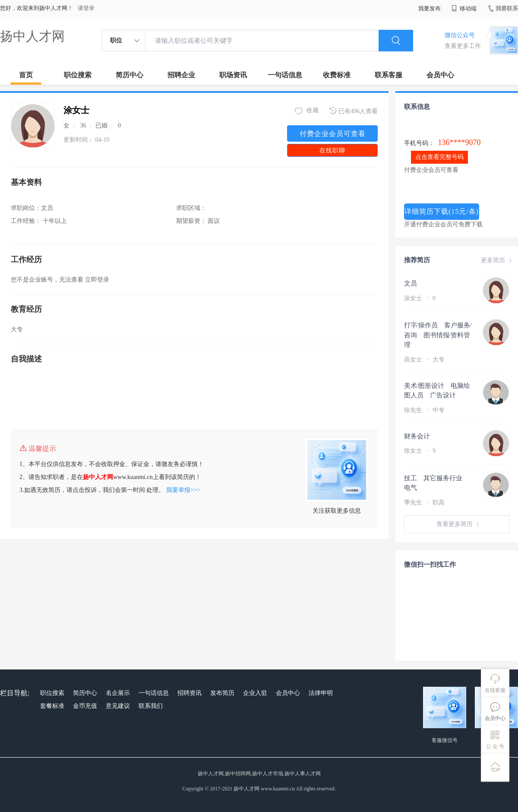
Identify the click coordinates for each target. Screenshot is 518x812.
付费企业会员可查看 (333, 134)
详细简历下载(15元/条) (442, 211)
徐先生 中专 (425, 410)
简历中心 (129, 75)
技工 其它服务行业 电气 (436, 483)
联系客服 (388, 75)
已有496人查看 (354, 111)
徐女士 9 (420, 451)
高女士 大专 (425, 360)
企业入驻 (255, 693)
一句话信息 (285, 75)
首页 (26, 75)
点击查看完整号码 (439, 157)
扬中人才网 (32, 36)
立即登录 (97, 280)
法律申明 (321, 693)
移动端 (464, 8)
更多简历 (497, 260)
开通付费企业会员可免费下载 (443, 224)
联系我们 (151, 706)
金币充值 (85, 706)
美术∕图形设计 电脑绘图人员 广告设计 (437, 391)
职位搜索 (78, 75)
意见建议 (118, 706)
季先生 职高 (425, 503)
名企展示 (118, 693)
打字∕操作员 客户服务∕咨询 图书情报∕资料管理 (437, 335)
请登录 (86, 8)
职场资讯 (233, 75)
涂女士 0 (420, 298)
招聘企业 (181, 75)
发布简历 (222, 693)
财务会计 (417, 436)
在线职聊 (332, 151)
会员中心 (440, 75)
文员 (411, 283)
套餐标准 (52, 706)
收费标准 (337, 75)
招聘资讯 (190, 693)
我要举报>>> (183, 490)
